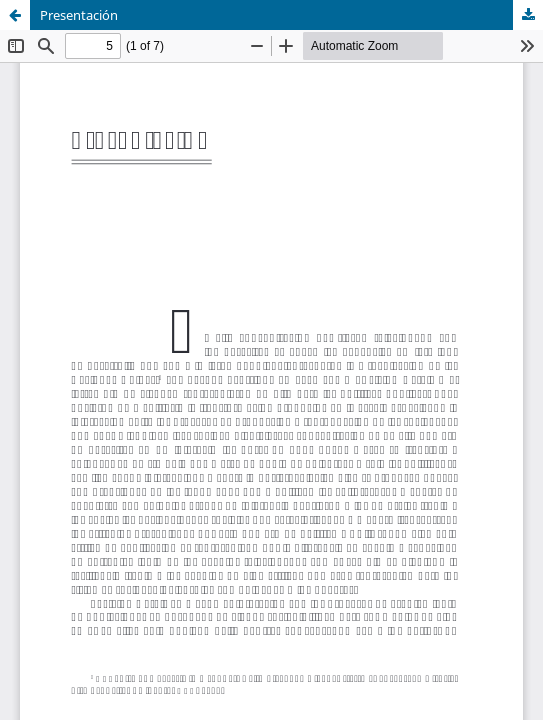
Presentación (79, 15)
